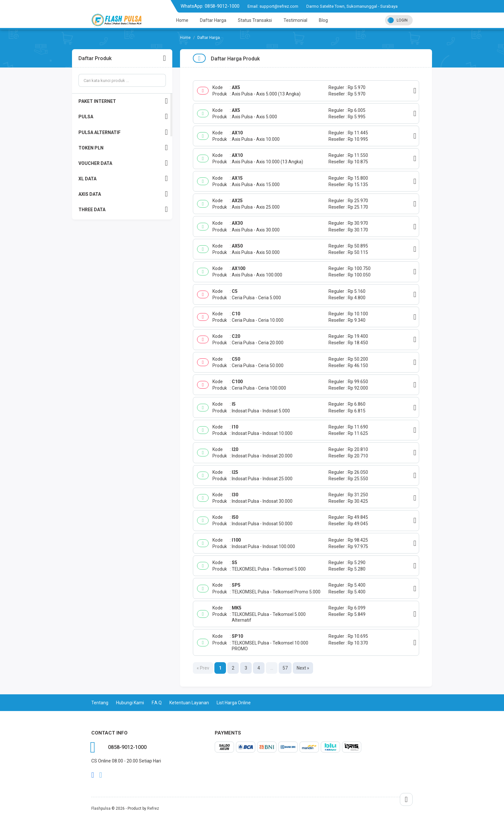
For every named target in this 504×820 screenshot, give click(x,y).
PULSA (123, 117)
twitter (101, 775)
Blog (323, 20)
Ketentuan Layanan (189, 703)
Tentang (100, 703)
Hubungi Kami (130, 703)
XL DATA (123, 179)
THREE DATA (123, 209)
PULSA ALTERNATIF (123, 132)
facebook (93, 775)
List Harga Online (234, 703)
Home (182, 20)
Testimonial (295, 20)
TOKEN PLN (123, 148)
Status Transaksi (255, 20)
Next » (303, 668)
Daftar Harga (213, 20)
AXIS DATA (123, 194)
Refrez (153, 808)
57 (285, 668)
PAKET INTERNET (123, 101)
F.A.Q (157, 703)
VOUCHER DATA (123, 163)
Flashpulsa (101, 808)
